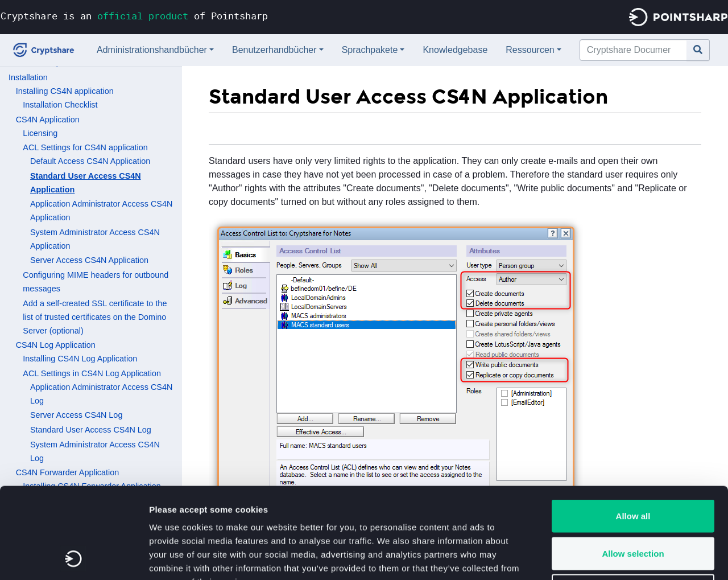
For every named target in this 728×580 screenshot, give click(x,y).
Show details (597, 558)
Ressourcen (530, 50)
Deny (633, 505)
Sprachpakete (370, 50)
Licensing (40, 133)
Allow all (633, 431)
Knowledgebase (455, 50)
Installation (28, 77)
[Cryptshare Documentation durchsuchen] (633, 50)
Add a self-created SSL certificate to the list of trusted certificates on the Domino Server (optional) (95, 317)
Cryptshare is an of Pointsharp (134, 16)
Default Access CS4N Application (90, 161)
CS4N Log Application (56, 345)
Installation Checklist (60, 105)
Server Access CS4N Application (89, 260)
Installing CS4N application (65, 91)
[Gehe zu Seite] (698, 50)
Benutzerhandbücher (274, 50)
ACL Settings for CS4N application (85, 147)
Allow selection (633, 468)
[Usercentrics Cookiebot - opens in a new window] (74, 558)
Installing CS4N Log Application (80, 359)
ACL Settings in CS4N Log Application (92, 373)
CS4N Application (48, 120)
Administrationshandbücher (152, 50)
